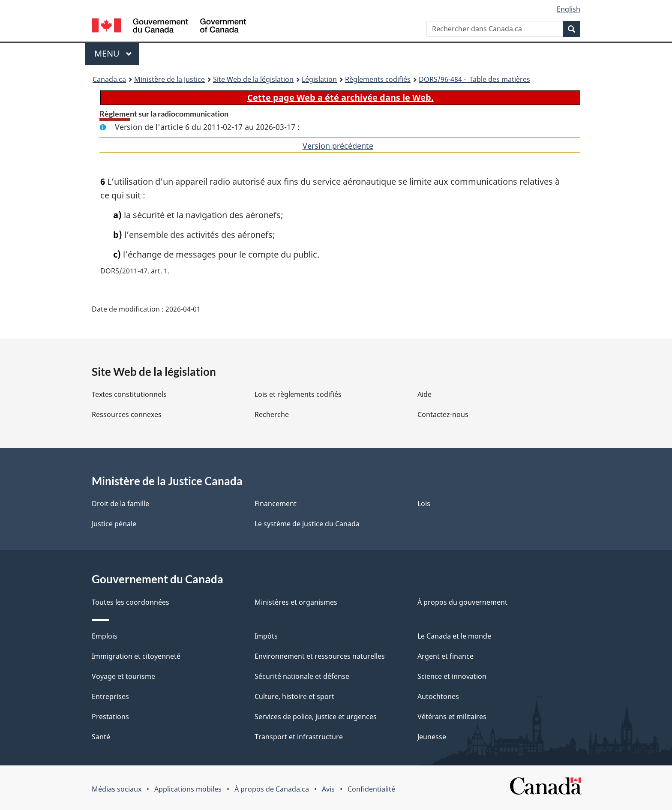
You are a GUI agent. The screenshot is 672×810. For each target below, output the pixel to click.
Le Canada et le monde (454, 636)
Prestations (110, 717)
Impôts (266, 636)
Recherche (272, 414)
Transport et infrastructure (299, 737)
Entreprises (110, 696)
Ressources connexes (127, 414)
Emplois (105, 636)
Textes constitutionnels (129, 394)
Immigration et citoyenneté (136, 656)
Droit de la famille (120, 504)
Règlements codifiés (378, 79)
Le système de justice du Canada (307, 524)
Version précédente (338, 146)
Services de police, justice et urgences (316, 717)
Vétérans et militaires (452, 717)
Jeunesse (432, 737)
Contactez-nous (443, 414)
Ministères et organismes (296, 602)
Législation (319, 79)
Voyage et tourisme (123, 676)
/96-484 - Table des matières (474, 79)
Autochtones (438, 696)
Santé (101, 737)
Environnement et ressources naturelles (320, 656)
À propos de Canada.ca (272, 789)
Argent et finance (445, 656)
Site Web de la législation (253, 79)
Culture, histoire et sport (294, 696)
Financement (276, 504)
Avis (328, 789)
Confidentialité (371, 789)
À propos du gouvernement (462, 602)
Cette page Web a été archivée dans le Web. (340, 97)
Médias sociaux (117, 789)
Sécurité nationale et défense (302, 676)
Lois (424, 504)
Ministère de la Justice (169, 79)
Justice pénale (114, 524)
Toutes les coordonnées (130, 602)
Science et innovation (452, 676)
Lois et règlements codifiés (298, 394)
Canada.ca (109, 79)
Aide (424, 394)
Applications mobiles (188, 789)
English (568, 9)
